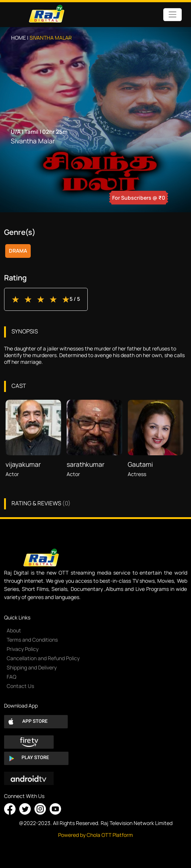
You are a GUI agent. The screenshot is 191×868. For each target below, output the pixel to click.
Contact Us (20, 686)
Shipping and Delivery (32, 667)
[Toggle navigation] (172, 15)
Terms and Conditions (32, 640)
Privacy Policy (23, 649)
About (14, 630)
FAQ (11, 677)
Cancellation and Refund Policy (43, 658)
